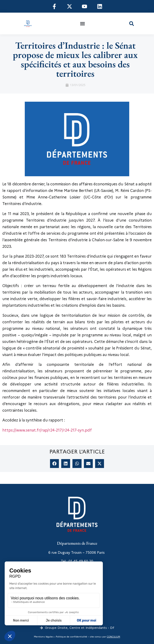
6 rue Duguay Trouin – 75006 (72, 553)
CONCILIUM (113, 637)
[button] (83, 23)
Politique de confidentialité (71, 637)
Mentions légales (44, 637)
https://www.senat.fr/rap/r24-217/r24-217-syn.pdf (47, 430)
